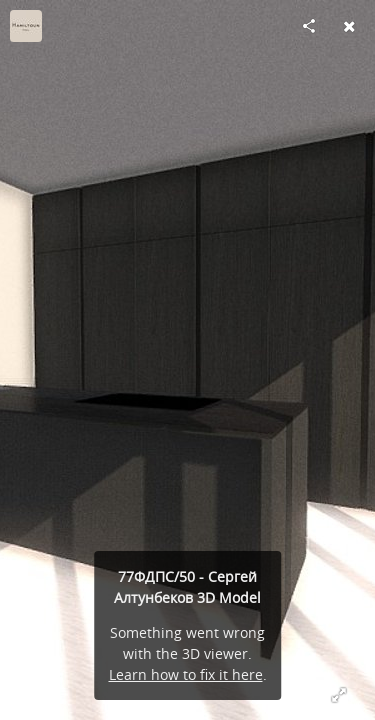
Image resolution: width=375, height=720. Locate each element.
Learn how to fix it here (186, 674)
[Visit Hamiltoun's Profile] (26, 26)
